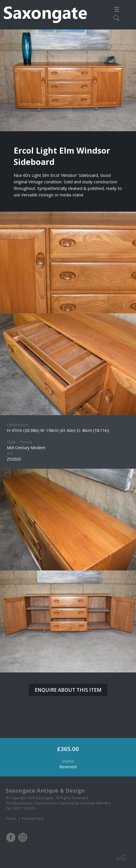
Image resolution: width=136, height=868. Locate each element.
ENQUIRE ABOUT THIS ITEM (68, 690)
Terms (11, 818)
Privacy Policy (33, 818)
